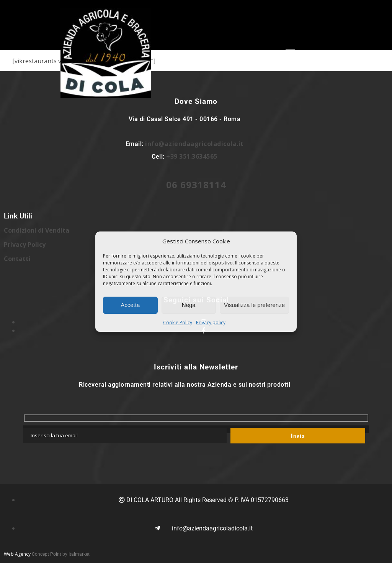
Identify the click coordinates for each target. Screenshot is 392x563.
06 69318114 (196, 185)
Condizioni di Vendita (37, 230)
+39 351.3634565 (192, 156)
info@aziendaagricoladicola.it (194, 144)
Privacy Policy (25, 245)
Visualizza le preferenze (254, 305)
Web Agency (17, 554)
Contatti (17, 259)
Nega (189, 305)
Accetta (130, 305)
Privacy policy (211, 323)
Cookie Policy (178, 323)
